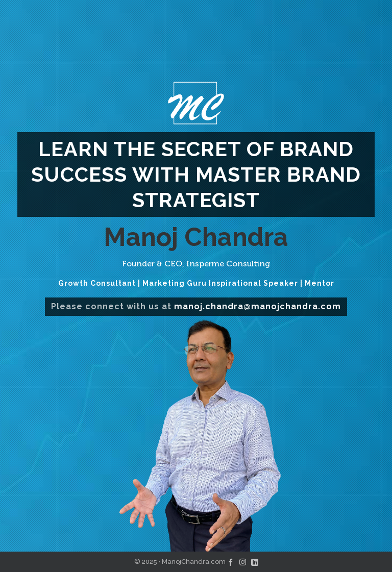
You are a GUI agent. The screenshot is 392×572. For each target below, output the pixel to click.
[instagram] (243, 562)
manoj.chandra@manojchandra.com (258, 306)
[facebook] (231, 562)
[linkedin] (255, 562)
